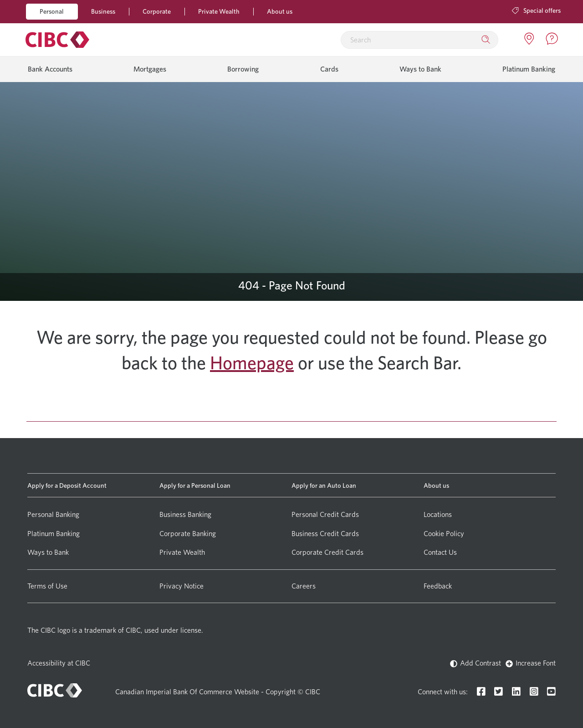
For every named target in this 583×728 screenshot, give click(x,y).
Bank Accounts (50, 69)
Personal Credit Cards (325, 514)
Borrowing (243, 69)
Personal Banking (53, 514)
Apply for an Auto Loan (324, 485)
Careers (304, 586)
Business (103, 11)
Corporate (157, 11)
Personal (52, 11)
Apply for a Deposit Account (67, 485)
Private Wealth (219, 11)
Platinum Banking (529, 69)
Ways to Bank (420, 69)
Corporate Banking (188, 534)
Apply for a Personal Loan (195, 485)
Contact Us (440, 552)
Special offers (536, 10)
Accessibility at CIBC (59, 663)
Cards (329, 69)
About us (280, 11)
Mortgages (150, 69)
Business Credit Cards (325, 534)
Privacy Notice (182, 586)
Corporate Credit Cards (327, 552)
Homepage (252, 363)
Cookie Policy (444, 534)
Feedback (438, 586)
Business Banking (185, 514)
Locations (438, 514)
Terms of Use (47, 586)
